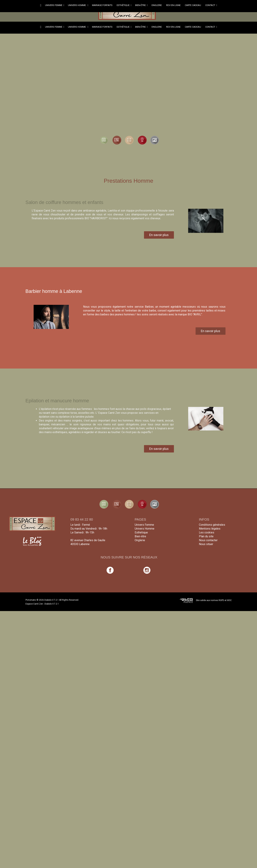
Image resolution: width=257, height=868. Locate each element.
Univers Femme (144, 525)
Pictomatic (31, 600)
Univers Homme (145, 529)
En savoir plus (159, 235)
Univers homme (78, 5)
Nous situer (206, 544)
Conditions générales (212, 525)
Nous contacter (208, 540)
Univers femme (55, 5)
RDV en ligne (174, 5)
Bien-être (141, 5)
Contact (211, 5)
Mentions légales (210, 529)
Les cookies (207, 532)
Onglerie (157, 5)
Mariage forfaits (103, 5)
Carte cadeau (193, 5)
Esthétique (124, 5)
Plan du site (206, 536)
